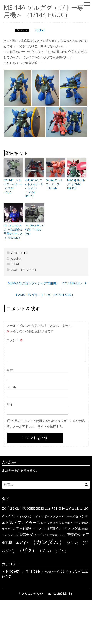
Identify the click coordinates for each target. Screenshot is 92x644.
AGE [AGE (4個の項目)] (48, 509)
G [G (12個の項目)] (60, 508)
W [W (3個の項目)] (6, 516)
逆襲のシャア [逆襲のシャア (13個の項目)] (78, 534)
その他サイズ (53, 572)
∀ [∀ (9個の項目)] (17, 516)
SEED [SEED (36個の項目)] (77, 508)
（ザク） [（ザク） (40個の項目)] (27, 550)
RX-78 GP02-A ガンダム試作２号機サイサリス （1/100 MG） (13, 232)
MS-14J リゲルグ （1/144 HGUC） (76, 184)
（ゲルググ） (28, 270)
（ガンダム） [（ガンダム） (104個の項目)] (47, 542)
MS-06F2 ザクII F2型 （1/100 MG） (34, 229)
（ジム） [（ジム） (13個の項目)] (45, 551)
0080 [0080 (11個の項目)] (31, 508)
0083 (14, 270)
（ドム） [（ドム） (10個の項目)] (61, 551)
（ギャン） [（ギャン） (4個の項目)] (73, 543)
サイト (11, 404)
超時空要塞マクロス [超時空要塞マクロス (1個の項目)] (56, 535)
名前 (10, 370)
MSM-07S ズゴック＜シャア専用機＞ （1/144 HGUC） (46, 283)
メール (11, 387)
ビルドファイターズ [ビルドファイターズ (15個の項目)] (23, 522)
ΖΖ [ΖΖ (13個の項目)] (13, 516)
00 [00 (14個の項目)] (4, 508)
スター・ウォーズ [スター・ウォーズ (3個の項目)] (64, 516)
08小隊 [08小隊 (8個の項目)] (21, 508)
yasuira (16, 258)
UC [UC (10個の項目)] (86, 508)
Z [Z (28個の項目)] (9, 516)
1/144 (15, 264)
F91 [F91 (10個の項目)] (55, 508)
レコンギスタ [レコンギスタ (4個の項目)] (50, 523)
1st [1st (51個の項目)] (11, 508)
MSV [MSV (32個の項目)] (66, 508)
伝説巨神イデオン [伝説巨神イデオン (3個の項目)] (70, 523)
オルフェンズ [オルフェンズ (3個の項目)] (27, 516)
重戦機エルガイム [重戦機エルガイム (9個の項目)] (16, 543)
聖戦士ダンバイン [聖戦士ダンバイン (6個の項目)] (33, 535)
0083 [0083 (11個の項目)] (40, 508)
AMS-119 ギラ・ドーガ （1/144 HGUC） (46, 295)
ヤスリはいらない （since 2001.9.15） (46, 594)
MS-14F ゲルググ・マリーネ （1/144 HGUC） (13, 186)
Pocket (40, 30)
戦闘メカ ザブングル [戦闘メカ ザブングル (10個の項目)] (64, 528)
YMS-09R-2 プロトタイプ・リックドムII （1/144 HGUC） (34, 188)
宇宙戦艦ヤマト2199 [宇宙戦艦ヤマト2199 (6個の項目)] (31, 529)
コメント (15, 340)
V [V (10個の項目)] (3, 516)
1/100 (9, 572)
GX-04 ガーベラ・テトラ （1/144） (54, 184)
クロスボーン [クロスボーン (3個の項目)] (44, 516)
